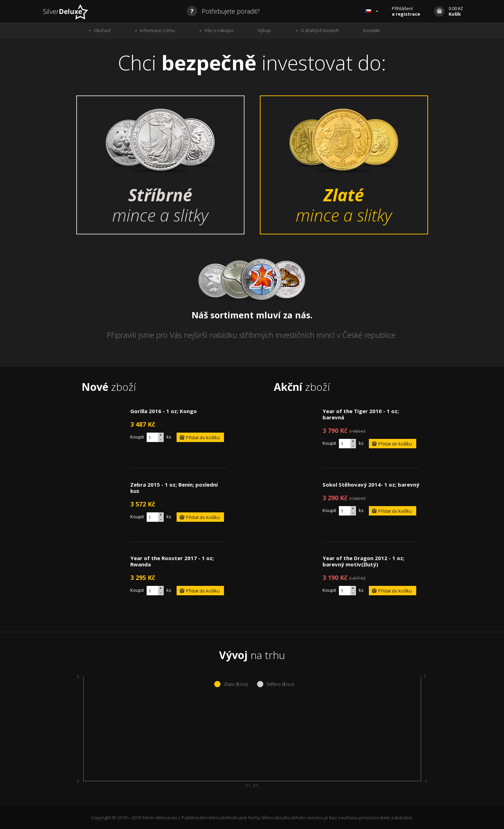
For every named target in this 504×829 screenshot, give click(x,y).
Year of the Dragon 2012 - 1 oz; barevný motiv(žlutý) (363, 561)
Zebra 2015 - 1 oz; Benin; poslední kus (174, 488)
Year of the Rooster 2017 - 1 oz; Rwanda (172, 561)
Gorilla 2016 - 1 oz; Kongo (164, 411)
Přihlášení (406, 11)
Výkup (264, 30)
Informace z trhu (157, 30)
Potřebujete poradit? (223, 11)
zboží (109, 387)
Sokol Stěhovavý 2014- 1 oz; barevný (371, 485)
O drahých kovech (320, 30)
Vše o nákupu (219, 30)
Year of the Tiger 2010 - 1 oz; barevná (361, 414)
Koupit (137, 437)
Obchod (102, 30)
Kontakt (371, 30)
